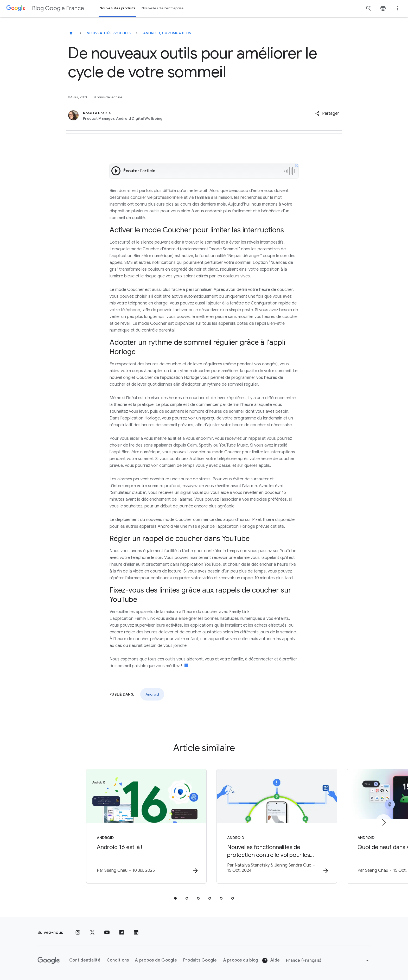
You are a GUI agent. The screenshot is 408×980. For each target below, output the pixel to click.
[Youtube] (107, 933)
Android (152, 694)
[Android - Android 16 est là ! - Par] (136, 826)
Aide (271, 961)
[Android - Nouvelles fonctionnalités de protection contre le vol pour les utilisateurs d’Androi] (272, 826)
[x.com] (92, 933)
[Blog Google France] (71, 33)
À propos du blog (241, 960)
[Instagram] (78, 933)
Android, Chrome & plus (167, 33)
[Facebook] (122, 933)
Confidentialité (85, 960)
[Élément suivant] (384, 822)
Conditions (118, 960)
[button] (327, 113)
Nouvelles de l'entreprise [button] (163, 8)
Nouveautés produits (109, 33)
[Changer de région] (328, 960)
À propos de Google (156, 960)
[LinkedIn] (136, 933)
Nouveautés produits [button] (117, 8)
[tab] (175, 898)
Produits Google (200, 960)
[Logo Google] (49, 960)
